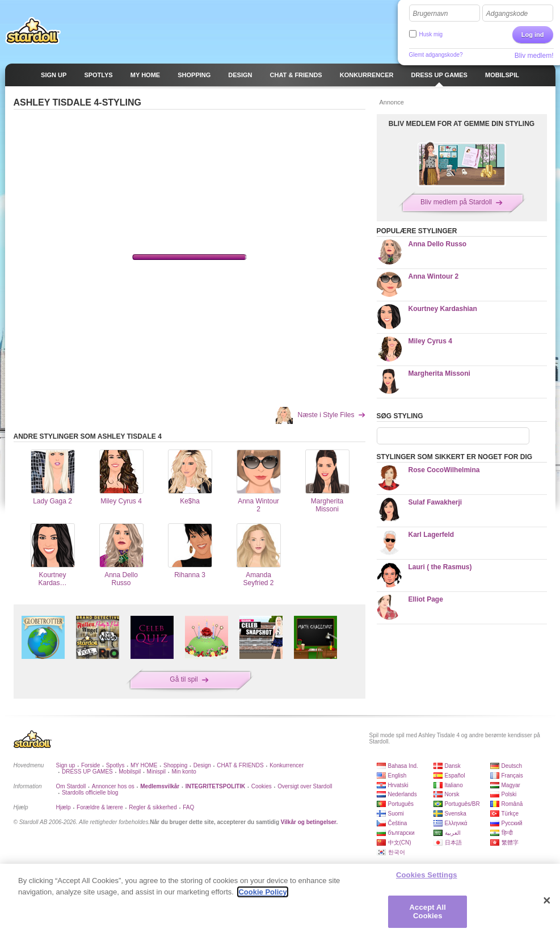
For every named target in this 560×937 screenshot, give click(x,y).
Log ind (533, 35)
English (397, 776)
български (401, 833)
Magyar (511, 785)
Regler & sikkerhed (153, 807)
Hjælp (64, 807)
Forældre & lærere (100, 807)
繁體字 (510, 843)
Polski (509, 794)
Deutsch (512, 766)
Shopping (175, 765)
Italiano (454, 785)
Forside (90, 765)
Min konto (184, 772)
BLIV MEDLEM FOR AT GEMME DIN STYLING (462, 124)
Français (512, 776)
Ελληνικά (456, 823)
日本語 (453, 843)
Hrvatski (398, 785)
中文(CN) (400, 843)
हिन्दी (507, 833)
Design (202, 765)
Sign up (66, 765)
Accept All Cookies (428, 912)
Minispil (156, 772)
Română (512, 804)
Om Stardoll (71, 786)
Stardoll (33, 31)
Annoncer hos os (113, 786)
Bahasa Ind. (403, 766)
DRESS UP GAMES (87, 772)
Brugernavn (431, 14)
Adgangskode (507, 14)
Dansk (453, 766)
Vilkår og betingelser (309, 822)
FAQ (188, 807)
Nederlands (403, 794)
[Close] (547, 901)
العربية (453, 833)
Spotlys (115, 765)
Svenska (456, 814)
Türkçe (510, 814)
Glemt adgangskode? (436, 55)
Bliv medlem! (534, 56)
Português (401, 804)
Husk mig (431, 34)
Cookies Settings (427, 875)
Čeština (398, 823)
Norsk (452, 794)
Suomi (396, 814)
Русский (512, 823)
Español (455, 776)
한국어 (397, 852)
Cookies (262, 786)
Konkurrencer (287, 765)
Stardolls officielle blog (90, 793)
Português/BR (462, 804)
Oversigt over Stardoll (305, 786)
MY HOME (144, 765)
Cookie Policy (262, 892)
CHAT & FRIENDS (240, 765)
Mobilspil (130, 772)
